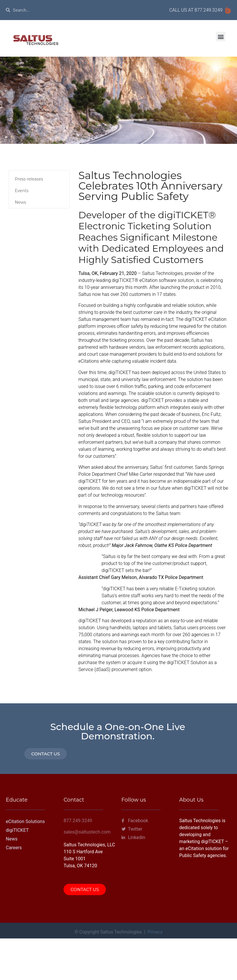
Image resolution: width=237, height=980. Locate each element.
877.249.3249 (209, 10)
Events (22, 191)
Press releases (29, 179)
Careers (14, 848)
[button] (221, 36)
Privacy (155, 932)
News (20, 202)
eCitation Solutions (25, 821)
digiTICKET (17, 830)
